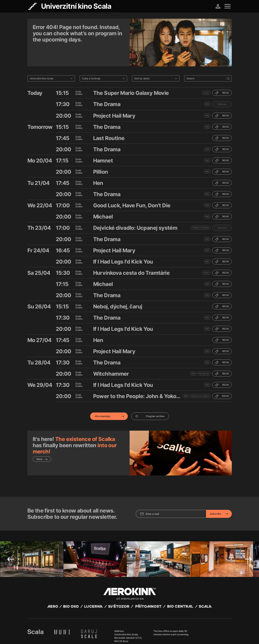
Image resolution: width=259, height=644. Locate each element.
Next (248, 532)
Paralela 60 (204, 355)
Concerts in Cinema (200, 378)
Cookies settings (100, 637)
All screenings (103, 398)
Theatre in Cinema (201, 209)
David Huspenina (61, 634)
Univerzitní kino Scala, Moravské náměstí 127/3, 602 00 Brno (128, 611)
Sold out (222, 86)
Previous (11, 532)
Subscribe (215, 487)
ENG (207, 86)
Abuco (40, 634)
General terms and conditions (42, 637)
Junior (206, 74)
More (42, 441)
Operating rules (82, 637)
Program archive (150, 398)
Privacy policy (66, 637)
